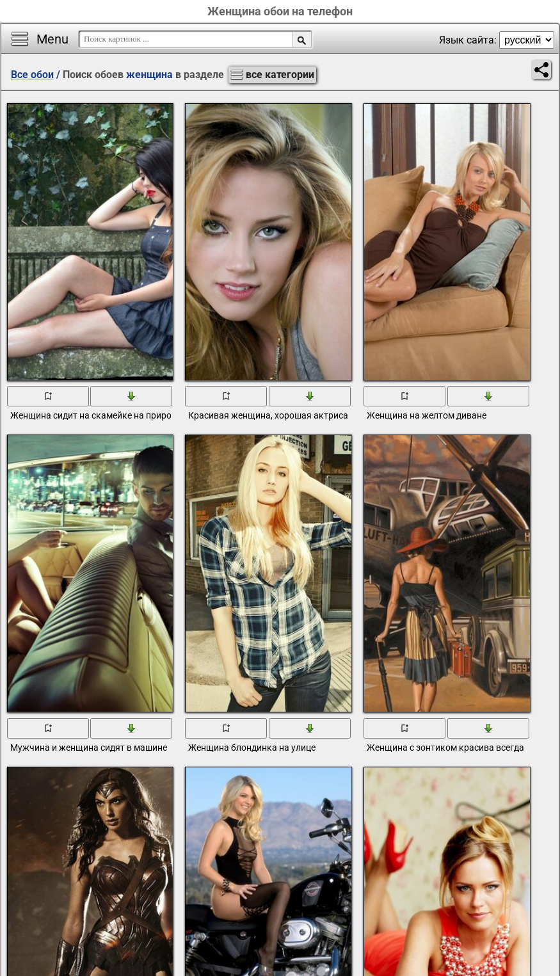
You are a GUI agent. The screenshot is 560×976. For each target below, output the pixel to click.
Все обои (32, 75)
